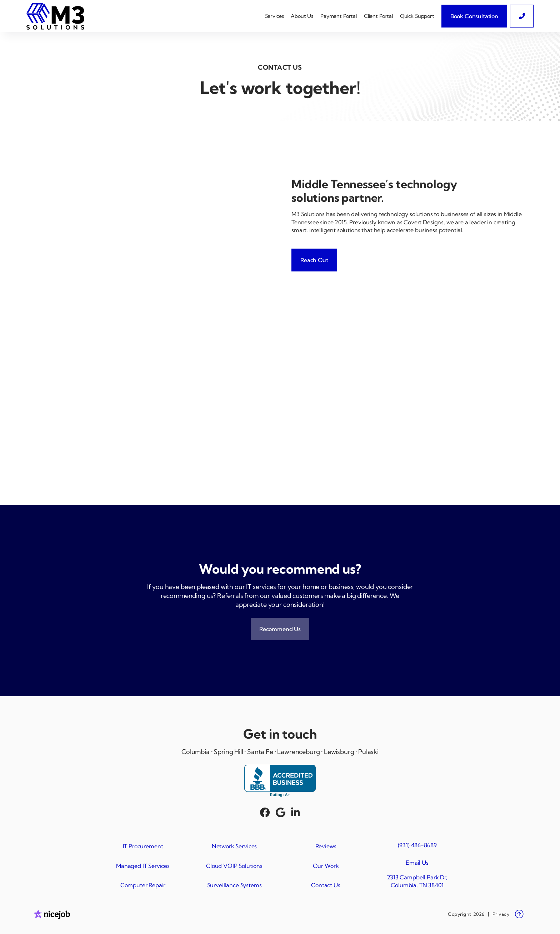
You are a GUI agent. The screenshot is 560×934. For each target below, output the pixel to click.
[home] (58, 16)
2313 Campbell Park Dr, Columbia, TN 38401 (417, 881)
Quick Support (417, 16)
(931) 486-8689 (417, 845)
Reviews (326, 846)
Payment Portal (339, 16)
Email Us (417, 863)
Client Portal (378, 16)
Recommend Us (280, 629)
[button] (274, 16)
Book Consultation (474, 16)
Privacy (501, 914)
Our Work (326, 866)
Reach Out (314, 260)
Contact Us (326, 885)
